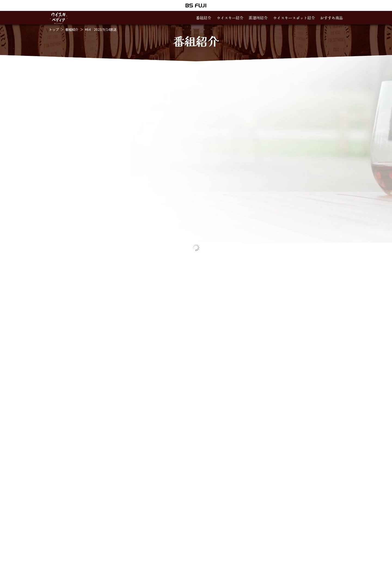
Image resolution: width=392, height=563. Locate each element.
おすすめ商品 (332, 18)
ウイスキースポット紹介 (294, 18)
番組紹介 (204, 18)
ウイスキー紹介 (230, 18)
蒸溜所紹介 (258, 18)
